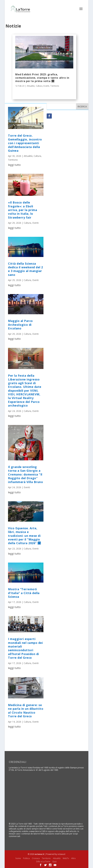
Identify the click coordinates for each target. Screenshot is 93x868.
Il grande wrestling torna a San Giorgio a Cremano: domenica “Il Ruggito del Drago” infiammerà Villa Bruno (25, 474)
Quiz (55, 862)
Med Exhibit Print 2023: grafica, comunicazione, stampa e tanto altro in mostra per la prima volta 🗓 (42, 78)
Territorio (55, 86)
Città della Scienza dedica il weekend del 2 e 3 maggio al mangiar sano (25, 269)
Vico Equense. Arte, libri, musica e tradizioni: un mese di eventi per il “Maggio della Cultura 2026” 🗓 (25, 536)
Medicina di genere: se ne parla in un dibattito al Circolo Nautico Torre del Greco (26, 711)
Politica (26, 858)
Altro (73, 858)
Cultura (39, 86)
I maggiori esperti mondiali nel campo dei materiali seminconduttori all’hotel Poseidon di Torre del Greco (25, 648)
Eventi (46, 86)
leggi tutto (14, 165)
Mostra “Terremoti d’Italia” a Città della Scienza (24, 593)
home (18, 858)
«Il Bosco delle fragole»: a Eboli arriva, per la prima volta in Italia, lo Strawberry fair (23, 210)
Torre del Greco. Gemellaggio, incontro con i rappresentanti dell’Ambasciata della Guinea (25, 143)
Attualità (31, 86)
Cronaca (36, 858)
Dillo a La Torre (43, 862)
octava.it (39, 854)
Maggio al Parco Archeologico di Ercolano (20, 325)
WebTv (66, 858)
